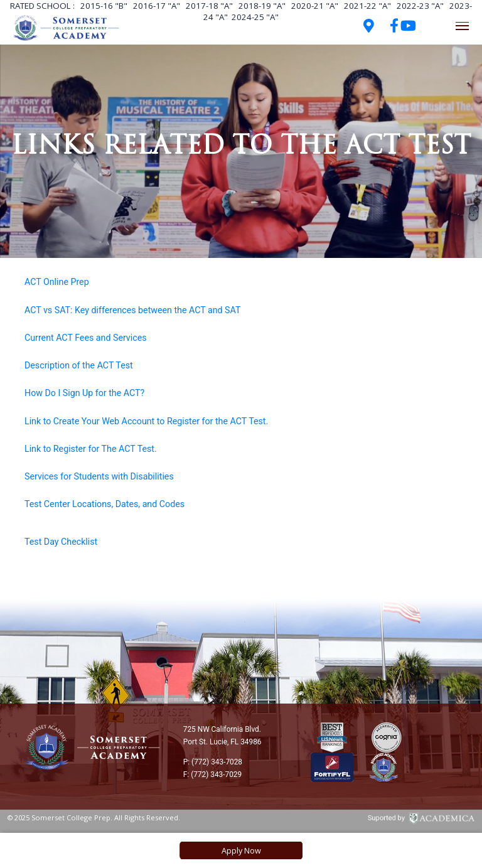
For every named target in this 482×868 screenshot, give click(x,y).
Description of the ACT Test (79, 365)
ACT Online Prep (57, 282)
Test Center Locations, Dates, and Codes (104, 504)
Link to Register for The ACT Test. (91, 449)
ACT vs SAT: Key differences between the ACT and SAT (132, 310)
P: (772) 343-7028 (213, 762)
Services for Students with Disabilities (99, 476)
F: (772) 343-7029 (212, 774)
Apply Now (241, 850)
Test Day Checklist (61, 542)
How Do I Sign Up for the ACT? (84, 393)
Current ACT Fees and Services (86, 338)
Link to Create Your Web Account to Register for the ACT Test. (146, 421)
